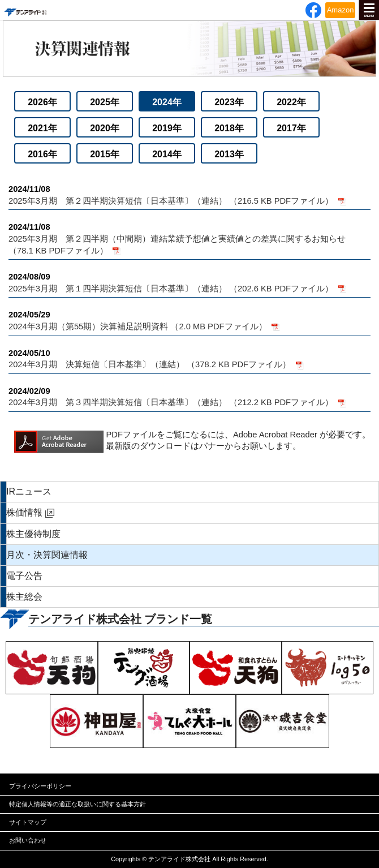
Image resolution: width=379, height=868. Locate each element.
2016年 (42, 154)
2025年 (105, 102)
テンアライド (25, 10)
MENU (369, 16)
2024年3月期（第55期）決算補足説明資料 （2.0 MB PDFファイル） (189, 320)
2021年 (42, 128)
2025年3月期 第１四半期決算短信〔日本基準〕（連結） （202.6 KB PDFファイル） (189, 282)
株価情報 (24, 512)
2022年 (291, 102)
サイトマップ (28, 822)
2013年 (229, 154)
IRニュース (29, 491)
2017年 (291, 128)
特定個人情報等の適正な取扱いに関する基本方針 (77, 804)
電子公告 (24, 576)
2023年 (229, 102)
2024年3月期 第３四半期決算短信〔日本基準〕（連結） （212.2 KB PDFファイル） (189, 396)
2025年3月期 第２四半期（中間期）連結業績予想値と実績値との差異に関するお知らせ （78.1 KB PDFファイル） (189, 238)
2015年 (105, 154)
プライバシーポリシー (40, 786)
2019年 (167, 128)
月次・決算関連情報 (47, 555)
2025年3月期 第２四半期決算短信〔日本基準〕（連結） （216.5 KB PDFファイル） (189, 194)
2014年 (167, 154)
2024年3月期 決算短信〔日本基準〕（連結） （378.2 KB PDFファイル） (189, 358)
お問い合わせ (28, 840)
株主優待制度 (33, 534)
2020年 (105, 128)
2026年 (42, 102)
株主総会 (24, 597)
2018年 (229, 128)
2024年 (167, 102)
